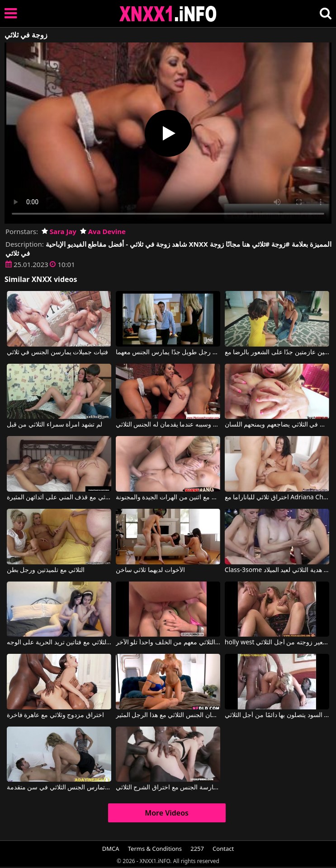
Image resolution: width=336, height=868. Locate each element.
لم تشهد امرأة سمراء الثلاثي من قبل (54, 425)
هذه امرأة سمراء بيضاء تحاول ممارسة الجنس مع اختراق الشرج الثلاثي (168, 788)
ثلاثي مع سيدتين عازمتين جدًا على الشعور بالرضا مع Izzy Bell (277, 352)
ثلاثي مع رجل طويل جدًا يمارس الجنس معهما (168, 352)
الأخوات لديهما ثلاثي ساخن (150, 570)
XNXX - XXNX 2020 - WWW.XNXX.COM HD (168, 14)
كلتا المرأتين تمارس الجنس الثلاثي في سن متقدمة (59, 788)
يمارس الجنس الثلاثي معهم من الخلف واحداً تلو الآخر (168, 643)
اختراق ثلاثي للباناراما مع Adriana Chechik (277, 497)
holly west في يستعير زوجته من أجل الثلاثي (277, 643)
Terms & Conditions (155, 849)
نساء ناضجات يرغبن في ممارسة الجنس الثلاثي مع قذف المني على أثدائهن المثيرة (59, 497)
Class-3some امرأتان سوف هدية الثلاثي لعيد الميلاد (277, 570)
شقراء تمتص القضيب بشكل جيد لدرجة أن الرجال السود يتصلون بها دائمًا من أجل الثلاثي (277, 715)
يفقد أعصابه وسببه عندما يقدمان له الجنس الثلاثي (168, 425)
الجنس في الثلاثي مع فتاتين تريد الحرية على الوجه (59, 643)
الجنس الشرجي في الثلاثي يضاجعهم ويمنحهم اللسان (277, 425)
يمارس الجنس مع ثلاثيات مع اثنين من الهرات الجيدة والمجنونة (168, 497)
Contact (223, 849)
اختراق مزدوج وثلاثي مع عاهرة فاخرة (55, 715)
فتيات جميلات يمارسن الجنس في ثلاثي (57, 352)
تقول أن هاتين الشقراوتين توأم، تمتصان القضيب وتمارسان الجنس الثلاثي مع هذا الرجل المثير (168, 715)
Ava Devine (103, 231)
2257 (197, 849)
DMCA (111, 849)
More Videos (167, 813)
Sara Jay (59, 231)
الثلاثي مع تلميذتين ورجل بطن (46, 570)
